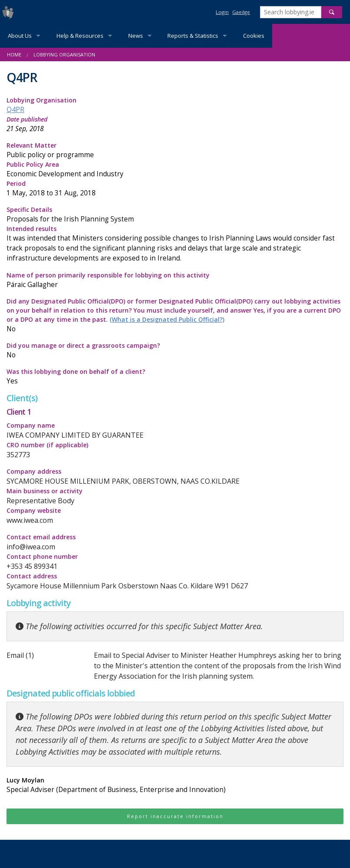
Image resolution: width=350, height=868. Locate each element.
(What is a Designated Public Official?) (167, 319)
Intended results (175, 244)
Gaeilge (241, 12)
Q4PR (15, 110)
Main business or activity (45, 491)
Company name (31, 425)
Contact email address (41, 537)
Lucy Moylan (175, 785)
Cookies (254, 36)
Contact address (32, 576)
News (136, 36)
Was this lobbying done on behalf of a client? (175, 377)
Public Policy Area (175, 170)
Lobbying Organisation (64, 54)
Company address (34, 471)
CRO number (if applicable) (47, 445)
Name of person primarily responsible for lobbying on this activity (175, 280)
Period (175, 189)
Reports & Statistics (193, 36)
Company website (34, 510)
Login (222, 12)
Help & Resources (80, 36)
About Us (20, 36)
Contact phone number (42, 556)
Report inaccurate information (175, 816)
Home (14, 54)
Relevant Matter (175, 150)
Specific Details (175, 215)
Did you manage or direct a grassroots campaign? (175, 351)
